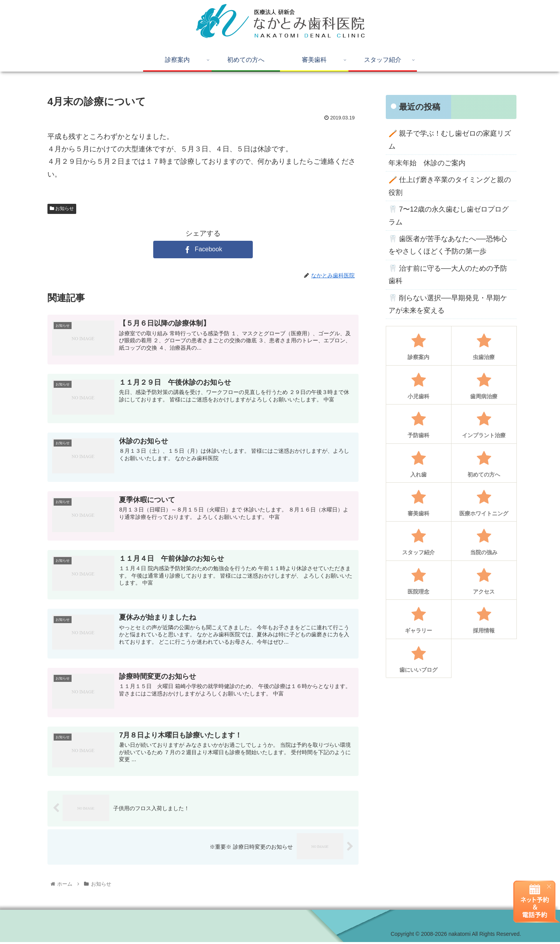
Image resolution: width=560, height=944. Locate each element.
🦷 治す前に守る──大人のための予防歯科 (448, 275)
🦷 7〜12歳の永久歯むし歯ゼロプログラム (449, 215)
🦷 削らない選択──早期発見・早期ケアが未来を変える (448, 304)
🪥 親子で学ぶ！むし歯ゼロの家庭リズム (450, 140)
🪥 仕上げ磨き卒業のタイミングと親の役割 (450, 186)
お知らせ (62, 208)
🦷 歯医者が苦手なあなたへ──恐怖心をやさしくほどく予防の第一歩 (448, 245)
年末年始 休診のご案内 (427, 163)
